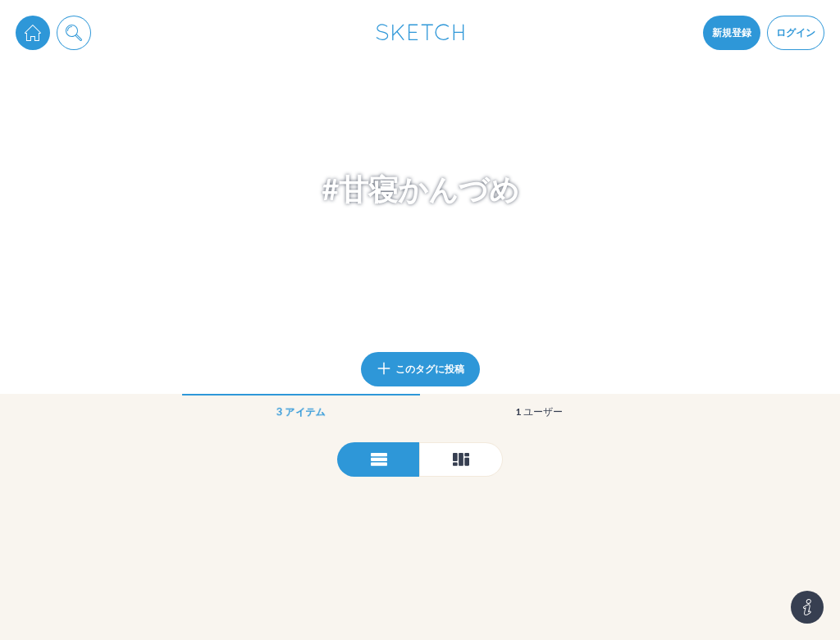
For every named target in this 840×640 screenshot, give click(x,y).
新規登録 (732, 32)
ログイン (796, 32)
